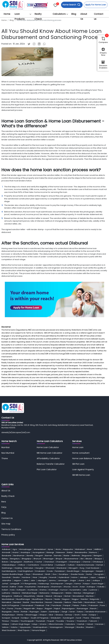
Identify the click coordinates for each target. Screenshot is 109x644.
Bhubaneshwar (71, 559)
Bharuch (37, 559)
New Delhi (78, 602)
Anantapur (25, 552)
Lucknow (93, 590)
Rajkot (57, 609)
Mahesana (44, 593)
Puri (4, 609)
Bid (82, 559)
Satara (80, 612)
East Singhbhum (26, 571)
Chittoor (22, 565)
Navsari (49, 602)
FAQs (4, 507)
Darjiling (18, 568)
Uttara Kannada (56, 624)
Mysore (49, 599)
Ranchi (93, 609)
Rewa (16, 612)
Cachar (39, 562)
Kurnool (64, 590)
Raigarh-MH (29, 609)
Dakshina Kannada (86, 565)
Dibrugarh (73, 568)
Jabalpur (84, 577)
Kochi (75, 587)
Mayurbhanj (29, 596)
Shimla (20, 615)
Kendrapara (44, 587)
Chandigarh (61, 562)
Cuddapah (60, 565)
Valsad (90, 624)
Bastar (67, 556)
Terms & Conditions (11, 529)
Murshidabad (8, 599)
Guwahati (6, 577)
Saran (72, 612)
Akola (58, 549)
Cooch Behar (47, 565)
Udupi (35, 624)
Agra (15, 549)
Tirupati (51, 621)
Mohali (67, 596)
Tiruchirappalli (27, 621)
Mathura (18, 596)
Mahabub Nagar (30, 593)
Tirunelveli (40, 621)
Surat (79, 618)
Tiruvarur (70, 621)
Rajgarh (49, 609)
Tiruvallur (60, 621)
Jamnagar (63, 580)
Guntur (89, 574)
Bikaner (89, 559)
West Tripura (24, 630)
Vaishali (81, 624)
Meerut (49, 596)
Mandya (77, 593)
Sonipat (15, 618)
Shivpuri (43, 615)
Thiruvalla (96, 618)
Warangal (70, 627)
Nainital (84, 599)
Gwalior (16, 577)
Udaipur (6, 624)
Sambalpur (54, 612)
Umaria (43, 624)
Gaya (28, 574)
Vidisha (14, 627)
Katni (21, 587)
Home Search (72, 5)
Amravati (6, 552)
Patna (84, 605)
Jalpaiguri (42, 580)
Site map (6, 524)
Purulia (18, 609)
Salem (44, 612)
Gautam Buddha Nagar (13, 574)
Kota (12, 590)
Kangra (69, 584)
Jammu (52, 580)
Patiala (76, 605)
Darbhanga (7, 568)
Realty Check (38, 16)
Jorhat (5, 584)
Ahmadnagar (25, 549)
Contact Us (7, 518)
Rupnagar (34, 612)
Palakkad (40, 605)
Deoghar (40, 568)
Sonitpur (25, 618)
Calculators (59, 14)
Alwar (89, 549)
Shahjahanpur (8, 615)
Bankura (93, 552)
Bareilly (30, 556)
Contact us (99, 16)
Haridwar (26, 577)
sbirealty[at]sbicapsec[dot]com (16, 432)
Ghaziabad (38, 574)
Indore (74, 577)
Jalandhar (7, 580)
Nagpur (75, 599)
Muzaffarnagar (23, 599)
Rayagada (7, 612)
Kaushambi (31, 587)
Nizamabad (90, 602)
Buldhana (29, 562)
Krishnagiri (54, 590)
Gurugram (99, 574)
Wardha (80, 627)
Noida (100, 602)
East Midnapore (9, 571)
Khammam (57, 587)
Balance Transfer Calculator (51, 464)
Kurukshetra (75, 590)
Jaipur (93, 577)
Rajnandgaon (68, 609)
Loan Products (20, 16)
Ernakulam (40, 571)
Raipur (40, 609)
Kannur (78, 584)
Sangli (64, 612)
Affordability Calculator (48, 458)
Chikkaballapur (9, 565)
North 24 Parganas (11, 605)
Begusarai (87, 556)
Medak (40, 596)
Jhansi (81, 580)
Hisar (35, 577)
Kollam (5, 590)
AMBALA (98, 549)
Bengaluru (15, 559)
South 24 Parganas (40, 618)
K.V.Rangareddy (29, 584)
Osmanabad (27, 605)
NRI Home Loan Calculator (50, 453)
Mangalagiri (89, 593)
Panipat (67, 605)
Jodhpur (96, 580)
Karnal (5, 587)
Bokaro (5, 562)
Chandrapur (75, 562)
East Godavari (93, 568)
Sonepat (6, 618)
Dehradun (29, 568)
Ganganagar (88, 571)
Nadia (57, 599)
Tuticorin (93, 621)
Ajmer (51, 549)
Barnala (58, 556)
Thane (5, 458)
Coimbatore (33, 565)
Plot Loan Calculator (47, 469)
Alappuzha (68, 549)
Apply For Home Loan (96, 5)
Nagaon (66, 599)
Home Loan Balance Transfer (87, 458)
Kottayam (21, 590)
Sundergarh (69, 618)
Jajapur (102, 577)
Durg (82, 568)
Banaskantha (81, 552)
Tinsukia (15, 621)
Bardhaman (19, 556)
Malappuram (58, 593)
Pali (48, 605)
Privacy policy (8, 535)
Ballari (70, 552)
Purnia (10, 609)
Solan (84, 615)
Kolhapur (91, 587)
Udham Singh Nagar (21, 624)
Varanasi (99, 624)
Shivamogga (31, 615)
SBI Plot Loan (78, 464)
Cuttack (71, 565)
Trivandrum (82, 621)
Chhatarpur (98, 562)
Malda (69, 593)
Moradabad (78, 596)
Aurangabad (38, 552)
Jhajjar (73, 580)
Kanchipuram (57, 584)
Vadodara (70, 624)
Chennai (87, 562)
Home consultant (81, 453)
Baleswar (61, 552)
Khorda (67, 587)
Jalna (26, 580)
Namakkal (7, 602)
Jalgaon (17, 580)
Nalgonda (94, 599)
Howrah (53, 577)
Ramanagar (83, 609)
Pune (103, 605)
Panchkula (56, 605)
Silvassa (59, 615)
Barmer (49, 556)
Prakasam (93, 605)
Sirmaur (69, 615)
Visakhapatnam (40, 627)
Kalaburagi (44, 584)
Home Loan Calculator (48, 447)
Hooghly (43, 577)
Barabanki (7, 556)
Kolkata (101, 587)
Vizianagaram (56, 627)
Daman (100, 565)
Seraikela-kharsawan (96, 612)
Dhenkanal (61, 568)
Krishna (43, 590)
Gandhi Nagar (73, 571)
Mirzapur (58, 596)
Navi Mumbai (8, 453)
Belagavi (98, 556)
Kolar (82, 587)
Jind (88, 580)
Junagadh (15, 584)
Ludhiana (6, 593)
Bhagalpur (27, 559)
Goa (54, 574)
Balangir (50, 552)
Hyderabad (64, 577)
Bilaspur (98, 559)
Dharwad (50, 568)
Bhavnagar (49, 559)
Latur (85, 590)
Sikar (51, 615)
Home (7, 14)
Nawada (58, 602)
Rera (4, 502)
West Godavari (9, 630)
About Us (84, 16)
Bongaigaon (16, 562)
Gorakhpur (64, 574)
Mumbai (5, 447)
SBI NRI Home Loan (81, 475)
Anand (15, 552)
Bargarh (39, 556)
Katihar (13, 587)
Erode (50, 571)
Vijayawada (25, 627)
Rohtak (24, 612)
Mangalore (7, 596)
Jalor (33, 580)
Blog (74, 14)
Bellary (5, 559)
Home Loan (78, 447)
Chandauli (49, 562)
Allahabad (80, 549)
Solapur (93, 615)
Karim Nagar (98, 584)
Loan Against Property (83, 469)
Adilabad (6, 549)
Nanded (17, 602)
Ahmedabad (40, 549)
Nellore (68, 602)
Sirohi (77, 615)
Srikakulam (56, 618)
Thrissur (5, 621)
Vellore (5, 627)
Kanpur (87, 584)
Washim (90, 627)
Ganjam (100, 571)
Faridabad (60, 571)
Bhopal (59, 559)
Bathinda (76, 556)
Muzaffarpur (38, 599)
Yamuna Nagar (38, 630)
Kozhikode (33, 590)
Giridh (48, 574)
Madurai (16, 593)
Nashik (26, 602)
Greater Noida (77, 574)
